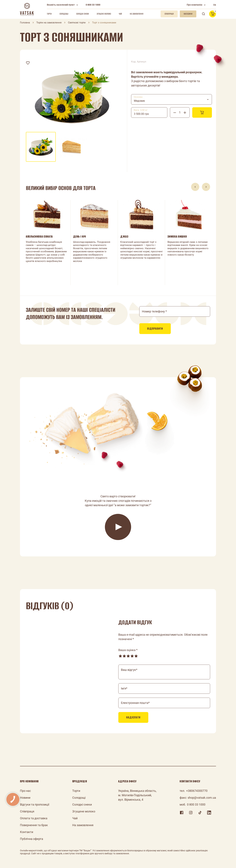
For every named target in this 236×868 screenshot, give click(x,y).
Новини (25, 798)
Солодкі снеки (83, 14)
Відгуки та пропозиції (35, 804)
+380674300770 (197, 791)
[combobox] (172, 99)
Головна (25, 23)
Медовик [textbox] (139, 101)
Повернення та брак (34, 825)
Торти (49, 14)
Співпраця (27, 811)
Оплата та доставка (34, 818)
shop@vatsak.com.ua (202, 798)
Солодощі (64, 14)
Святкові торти (77, 23)
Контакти (27, 832)
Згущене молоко (104, 14)
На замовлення (137, 14)
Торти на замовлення (49, 23)
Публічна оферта (32, 839)
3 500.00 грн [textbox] (141, 114)
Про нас (25, 791)
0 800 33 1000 (93, 5)
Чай (120, 14)
